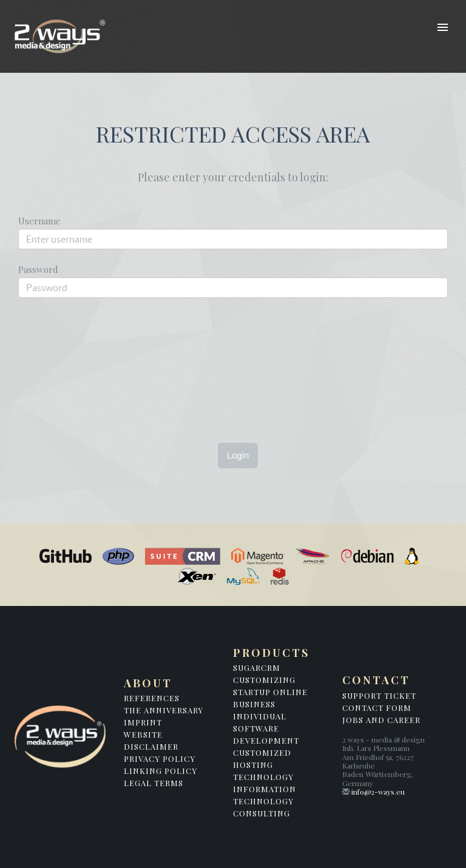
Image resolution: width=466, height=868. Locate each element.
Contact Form (377, 708)
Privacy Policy (160, 759)
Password (38, 269)
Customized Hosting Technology (263, 765)
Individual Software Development (266, 728)
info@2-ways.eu (378, 792)
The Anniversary (164, 710)
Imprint (143, 722)
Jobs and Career (381, 720)
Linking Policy (160, 771)
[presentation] (154, 354)
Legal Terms (154, 783)
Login (238, 455)
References (152, 698)
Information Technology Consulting (265, 801)
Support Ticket (379, 695)
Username (39, 220)
